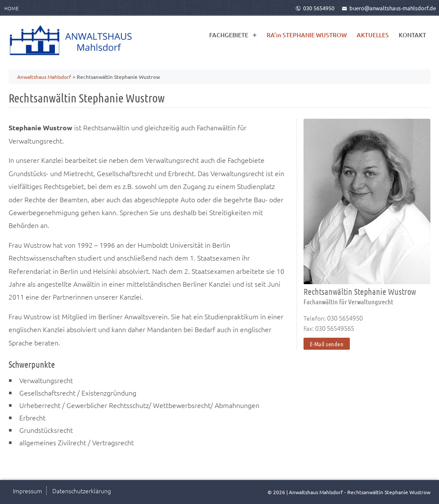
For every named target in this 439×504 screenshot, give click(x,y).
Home (11, 8)
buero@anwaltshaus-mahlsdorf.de (389, 8)
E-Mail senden (327, 344)
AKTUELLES (373, 35)
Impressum (27, 491)
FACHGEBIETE (229, 35)
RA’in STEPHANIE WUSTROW (307, 35)
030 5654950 (315, 8)
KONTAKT (412, 35)
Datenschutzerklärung (82, 491)
